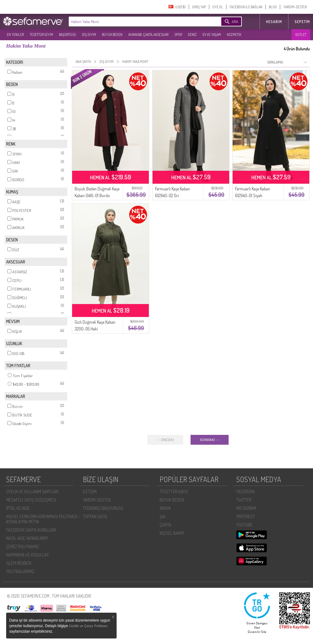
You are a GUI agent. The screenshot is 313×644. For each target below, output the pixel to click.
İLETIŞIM (90, 492)
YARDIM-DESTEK (295, 7)
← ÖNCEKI (165, 440)
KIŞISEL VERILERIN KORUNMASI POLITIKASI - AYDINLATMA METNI (43, 519)
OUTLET (301, 35)
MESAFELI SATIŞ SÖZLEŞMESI (31, 500)
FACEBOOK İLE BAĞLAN (246, 7)
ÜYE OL (218, 7)
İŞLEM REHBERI (19, 563)
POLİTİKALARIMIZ (20, 571)
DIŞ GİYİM (89, 35)
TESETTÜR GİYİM (41, 35)
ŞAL (163, 516)
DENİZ (192, 35)
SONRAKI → (210, 440)
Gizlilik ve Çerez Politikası (88, 626)
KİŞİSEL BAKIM (172, 533)
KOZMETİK (234, 35)
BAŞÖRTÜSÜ (68, 35)
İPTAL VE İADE (18, 508)
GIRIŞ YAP (199, 7)
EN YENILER (15, 35)
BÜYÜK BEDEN (112, 35)
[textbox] (136, 21)
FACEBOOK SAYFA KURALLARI (31, 530)
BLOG (273, 7)
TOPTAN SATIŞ (95, 516)
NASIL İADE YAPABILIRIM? (27, 538)
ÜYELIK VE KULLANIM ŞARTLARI (32, 492)
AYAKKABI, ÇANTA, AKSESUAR (148, 35)
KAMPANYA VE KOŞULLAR (27, 555)
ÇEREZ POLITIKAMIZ (23, 546)
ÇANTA (165, 525)
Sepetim (302, 22)
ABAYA (165, 508)
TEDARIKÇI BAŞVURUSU (103, 508)
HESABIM (274, 22)
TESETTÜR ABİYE (174, 492)
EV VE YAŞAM (212, 35)
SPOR (178, 35)
